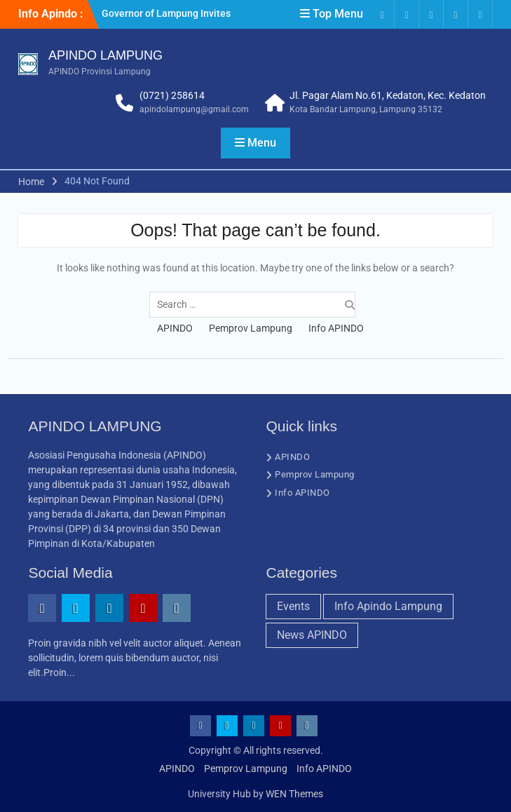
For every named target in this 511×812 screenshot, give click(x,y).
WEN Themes (294, 794)
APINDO (175, 328)
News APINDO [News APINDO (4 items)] (312, 635)
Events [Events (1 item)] (293, 606)
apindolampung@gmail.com (194, 109)
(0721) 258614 (172, 95)
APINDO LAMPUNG (105, 55)
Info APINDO (336, 328)
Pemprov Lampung (251, 328)
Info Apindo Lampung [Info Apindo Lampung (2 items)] (388, 606)
